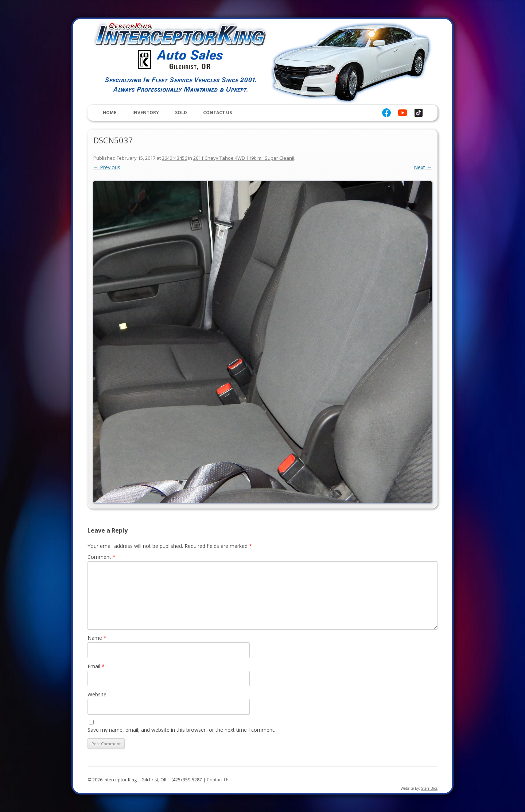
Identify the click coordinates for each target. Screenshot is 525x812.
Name (97, 638)
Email (96, 666)
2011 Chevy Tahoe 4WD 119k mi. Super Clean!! (244, 158)
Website (97, 694)
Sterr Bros (429, 788)
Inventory (146, 113)
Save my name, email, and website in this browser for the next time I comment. (181, 730)
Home (110, 113)
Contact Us (217, 113)
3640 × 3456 (174, 158)
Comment (102, 557)
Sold (181, 113)
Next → (423, 167)
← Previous (107, 167)
